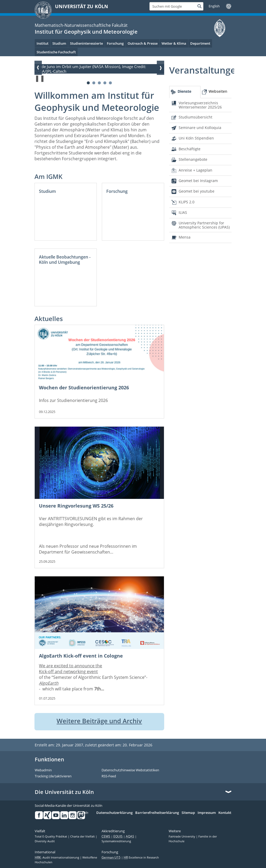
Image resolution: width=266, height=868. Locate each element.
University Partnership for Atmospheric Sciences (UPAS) (204, 225)
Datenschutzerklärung (114, 813)
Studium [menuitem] (59, 43)
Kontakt (225, 813)
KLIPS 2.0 (187, 202)
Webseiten (218, 91)
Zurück (38, 68)
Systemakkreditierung (116, 841)
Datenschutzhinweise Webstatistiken (130, 770)
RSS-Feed (109, 776)
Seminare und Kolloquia (200, 128)
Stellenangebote (193, 159)
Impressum (207, 813)
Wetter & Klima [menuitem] (174, 43)
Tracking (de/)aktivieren (53, 776)
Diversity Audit (45, 841)
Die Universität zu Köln (64, 792)
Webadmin (43, 770)
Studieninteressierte (86, 43)
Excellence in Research (141, 857)
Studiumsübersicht (195, 117)
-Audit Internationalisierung (57, 857)
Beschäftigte (190, 149)
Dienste (184, 91)
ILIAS (183, 212)
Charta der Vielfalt (83, 836)
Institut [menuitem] (42, 43)
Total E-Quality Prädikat (51, 836)
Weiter (160, 68)
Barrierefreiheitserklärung (157, 813)
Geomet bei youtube (197, 191)
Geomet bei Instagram (198, 181)
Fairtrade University (182, 836)
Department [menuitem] (200, 43)
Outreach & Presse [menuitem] (143, 43)
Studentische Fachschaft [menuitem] (56, 52)
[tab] (185, 92)
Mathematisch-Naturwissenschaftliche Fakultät (81, 25)
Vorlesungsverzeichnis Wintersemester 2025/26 (200, 105)
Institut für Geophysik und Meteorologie (86, 32)
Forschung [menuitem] (115, 43)
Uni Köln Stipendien (196, 138)
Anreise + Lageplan (195, 170)
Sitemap (188, 813)
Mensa (185, 237)
